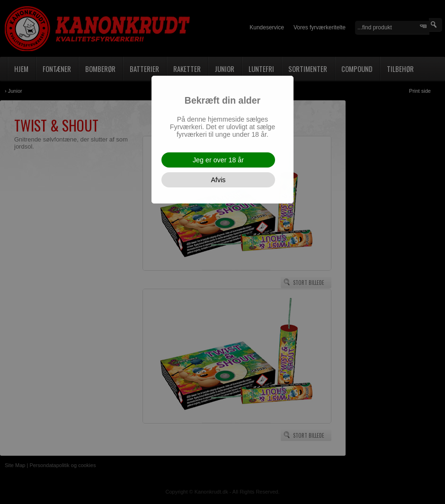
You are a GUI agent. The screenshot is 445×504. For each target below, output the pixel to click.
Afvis (218, 180)
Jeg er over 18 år (218, 160)
